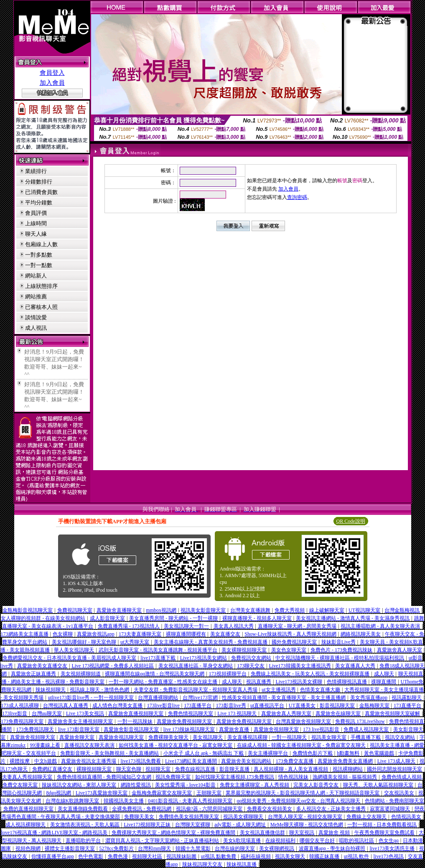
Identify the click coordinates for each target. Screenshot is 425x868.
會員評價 (36, 213)
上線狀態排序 (41, 286)
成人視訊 (36, 328)
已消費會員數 (41, 192)
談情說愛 (36, 317)
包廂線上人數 (41, 244)
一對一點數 (39, 265)
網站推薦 (36, 297)
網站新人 (36, 276)
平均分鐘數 (39, 202)
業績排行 (36, 171)
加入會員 (52, 83)
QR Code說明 (351, 521)
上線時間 (36, 223)
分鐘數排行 (39, 182)
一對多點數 (39, 255)
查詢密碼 (297, 197)
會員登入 (52, 73)
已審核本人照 (41, 307)
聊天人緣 (36, 234)
